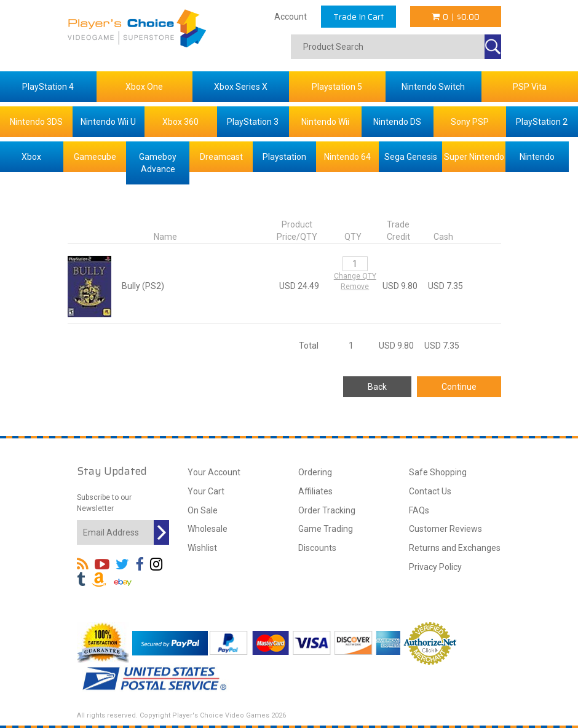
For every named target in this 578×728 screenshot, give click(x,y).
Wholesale (208, 529)
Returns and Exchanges (455, 548)
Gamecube (95, 157)
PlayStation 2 (542, 122)
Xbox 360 (180, 122)
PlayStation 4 (48, 87)
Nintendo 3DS (36, 122)
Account (291, 17)
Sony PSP (470, 122)
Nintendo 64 (347, 157)
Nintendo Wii (325, 122)
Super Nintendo (474, 157)
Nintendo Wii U (108, 122)
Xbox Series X (241, 87)
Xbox (31, 157)
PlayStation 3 (253, 122)
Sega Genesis (411, 157)
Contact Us (430, 491)
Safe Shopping (438, 472)
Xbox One (144, 87)
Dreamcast (221, 157)
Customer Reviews (445, 529)
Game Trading (326, 529)
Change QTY (355, 276)
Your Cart (206, 491)
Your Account (214, 472)
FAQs (419, 510)
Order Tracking (327, 510)
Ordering (315, 472)
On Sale (203, 510)
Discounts (317, 548)
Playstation (284, 157)
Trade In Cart (358, 17)
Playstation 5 (337, 87)
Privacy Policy (435, 567)
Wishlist (202, 548)
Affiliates (315, 491)
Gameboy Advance (158, 163)
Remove (355, 287)
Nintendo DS (397, 122)
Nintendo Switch (433, 87)
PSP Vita (530, 87)
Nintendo (537, 157)
